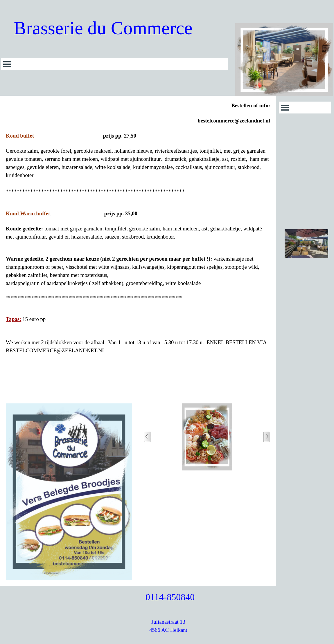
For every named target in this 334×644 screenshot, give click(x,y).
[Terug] (147, 437)
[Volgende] (267, 437)
